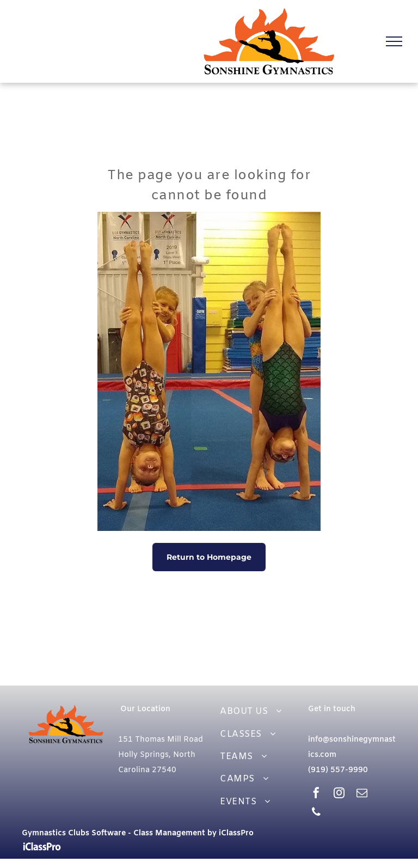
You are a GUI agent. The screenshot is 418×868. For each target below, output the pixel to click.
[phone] (316, 813)
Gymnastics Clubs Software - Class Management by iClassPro (138, 833)
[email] (362, 794)
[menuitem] (257, 711)
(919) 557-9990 (338, 770)
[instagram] (339, 794)
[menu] (394, 41)
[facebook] (316, 794)
